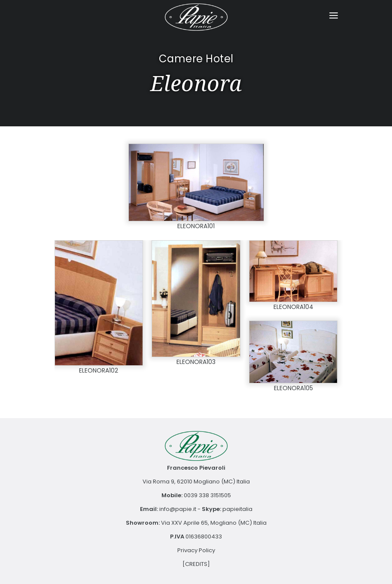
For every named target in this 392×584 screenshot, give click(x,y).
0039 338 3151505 (207, 495)
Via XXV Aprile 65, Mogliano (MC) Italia (214, 523)
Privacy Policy (196, 550)
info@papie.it (178, 509)
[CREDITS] (196, 564)
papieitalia (237, 509)
